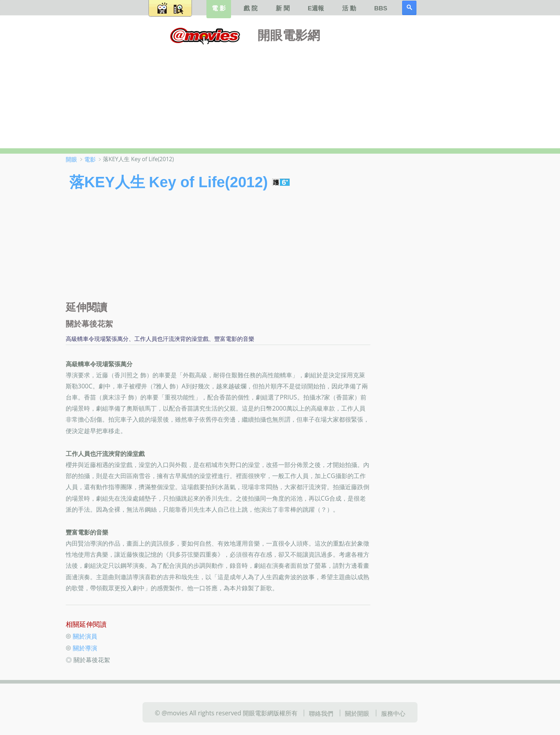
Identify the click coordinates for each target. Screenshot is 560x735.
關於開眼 (357, 713)
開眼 (71, 159)
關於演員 (85, 636)
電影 (90, 159)
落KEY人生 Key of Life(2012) (169, 182)
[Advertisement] (280, 95)
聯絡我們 (321, 713)
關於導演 (85, 648)
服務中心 (393, 713)
